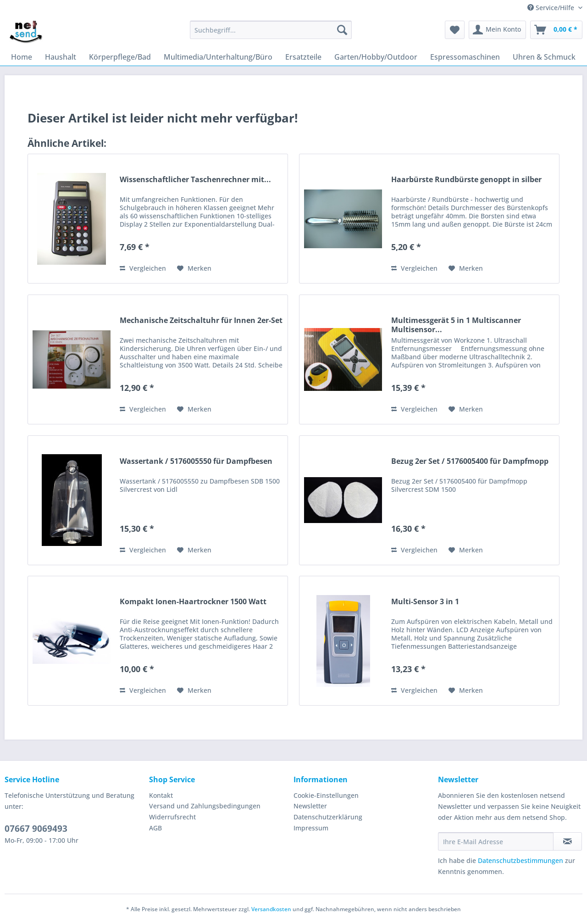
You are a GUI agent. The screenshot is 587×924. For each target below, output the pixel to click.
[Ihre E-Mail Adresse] (496, 841)
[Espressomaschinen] (465, 57)
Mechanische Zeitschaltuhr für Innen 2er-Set (201, 320)
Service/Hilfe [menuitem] (552, 8)
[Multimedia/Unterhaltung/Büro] (218, 57)
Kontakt (161, 795)
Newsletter (310, 806)
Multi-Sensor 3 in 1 (425, 602)
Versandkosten (271, 909)
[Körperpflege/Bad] (120, 57)
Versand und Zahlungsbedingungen (205, 806)
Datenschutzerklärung (328, 817)
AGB (155, 828)
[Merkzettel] (455, 30)
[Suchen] (342, 30)
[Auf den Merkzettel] (194, 268)
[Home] (22, 57)
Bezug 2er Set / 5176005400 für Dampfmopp (470, 461)
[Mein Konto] (497, 30)
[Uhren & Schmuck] (544, 57)
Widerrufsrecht (172, 817)
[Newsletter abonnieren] (568, 841)
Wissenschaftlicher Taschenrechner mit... (195, 180)
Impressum (311, 828)
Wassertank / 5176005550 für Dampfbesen (196, 461)
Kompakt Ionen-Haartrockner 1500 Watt (193, 602)
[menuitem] (271, 34)
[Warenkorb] (556, 30)
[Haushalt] (61, 57)
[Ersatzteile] (303, 57)
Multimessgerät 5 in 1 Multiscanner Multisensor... (456, 325)
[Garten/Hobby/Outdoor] (376, 57)
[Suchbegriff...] (271, 30)
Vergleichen (143, 268)
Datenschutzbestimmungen (521, 860)
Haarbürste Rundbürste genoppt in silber (466, 180)
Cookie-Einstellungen (326, 795)
